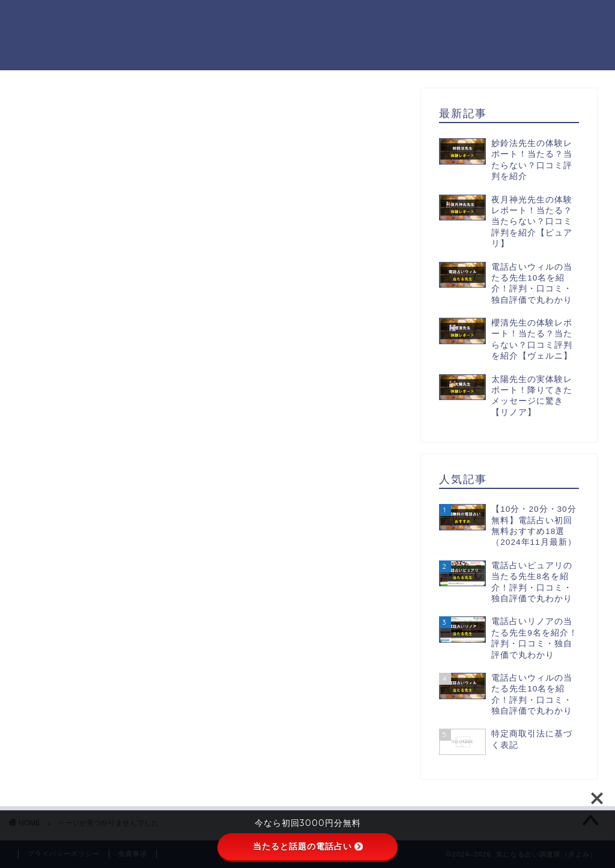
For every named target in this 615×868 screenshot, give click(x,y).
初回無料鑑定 (97, 633)
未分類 (81, 650)
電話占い (86, 665)
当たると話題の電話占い (308, 846)
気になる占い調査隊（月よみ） (50, 35)
